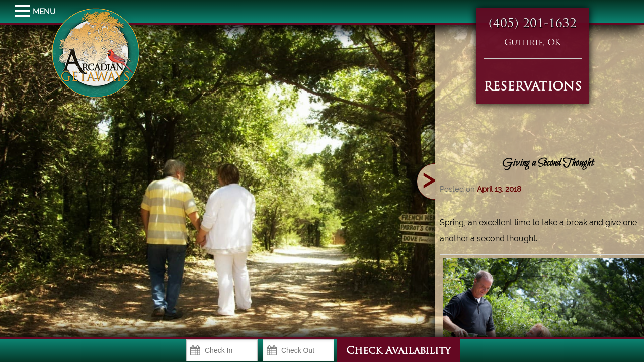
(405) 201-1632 (533, 24)
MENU (24, 12)
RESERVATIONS (533, 87)
